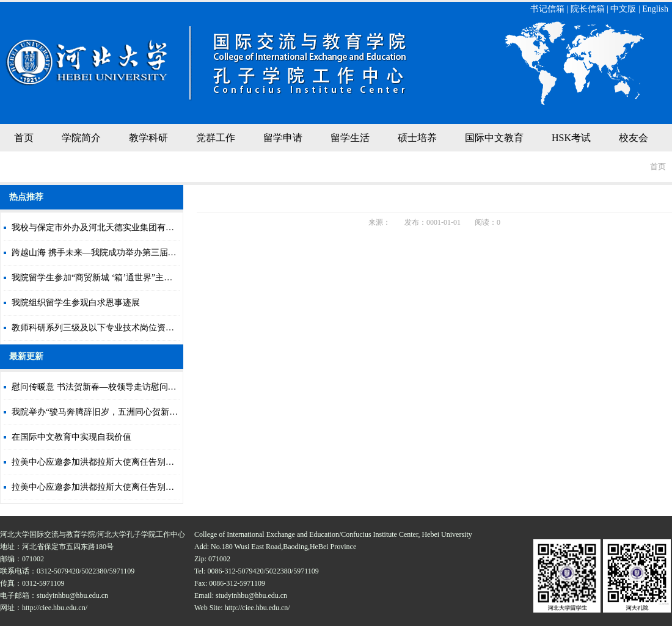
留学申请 (283, 138)
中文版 (623, 9)
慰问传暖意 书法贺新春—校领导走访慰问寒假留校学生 (115, 387)
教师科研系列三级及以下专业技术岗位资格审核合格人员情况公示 (136, 328)
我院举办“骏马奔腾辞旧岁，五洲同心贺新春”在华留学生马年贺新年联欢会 (152, 412)
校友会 (634, 138)
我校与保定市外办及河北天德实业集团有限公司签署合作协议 (127, 227)
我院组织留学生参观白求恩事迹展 (76, 303)
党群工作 (216, 138)
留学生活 (350, 138)
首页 (24, 138)
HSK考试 (571, 138)
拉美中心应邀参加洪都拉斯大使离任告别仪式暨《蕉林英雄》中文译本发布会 (157, 462)
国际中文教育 (494, 138)
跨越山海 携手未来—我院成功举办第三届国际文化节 (111, 253)
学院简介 (81, 138)
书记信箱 (547, 9)
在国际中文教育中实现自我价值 (71, 437)
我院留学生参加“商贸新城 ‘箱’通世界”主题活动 (100, 278)
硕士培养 (417, 138)
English (655, 9)
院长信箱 (588, 9)
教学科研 (148, 138)
